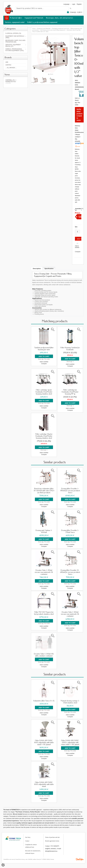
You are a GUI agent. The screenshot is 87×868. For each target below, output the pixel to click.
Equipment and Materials (34, 18)
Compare (78, 252)
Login (74, 4)
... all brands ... (11, 68)
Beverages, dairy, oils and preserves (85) (15, 41)
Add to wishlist (77, 247)
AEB (7, 62)
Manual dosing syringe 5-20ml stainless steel (70, 700)
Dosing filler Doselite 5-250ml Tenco (70, 531)
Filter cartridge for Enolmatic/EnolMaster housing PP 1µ (70, 392)
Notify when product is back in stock (79, 115)
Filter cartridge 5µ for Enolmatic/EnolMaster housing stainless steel (44, 392)
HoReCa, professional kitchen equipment (42, 22)
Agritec (8, 65)
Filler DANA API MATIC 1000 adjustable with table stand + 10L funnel (44, 741)
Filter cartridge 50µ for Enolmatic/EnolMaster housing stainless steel (44, 436)
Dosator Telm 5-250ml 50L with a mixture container (44, 654)
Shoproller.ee (80, 857)
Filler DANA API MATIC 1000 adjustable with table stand (44, 783)
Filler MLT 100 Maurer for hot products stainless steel (44, 612)
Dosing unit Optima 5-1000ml (44, 531)
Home (34, 28)
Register (79, 4)
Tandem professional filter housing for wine (44, 349)
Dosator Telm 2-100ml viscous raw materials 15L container (70, 613)
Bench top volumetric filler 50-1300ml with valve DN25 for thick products (44, 490)
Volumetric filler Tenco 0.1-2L (44, 699)
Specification (49, 269)
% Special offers (16, 18)
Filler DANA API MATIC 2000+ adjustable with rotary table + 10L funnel (70, 741)
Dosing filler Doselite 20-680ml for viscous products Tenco (70, 571)
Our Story (28, 835)
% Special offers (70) (13, 33)
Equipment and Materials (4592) (15, 37)
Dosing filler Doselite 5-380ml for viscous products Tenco (70, 490)
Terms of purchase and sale (52, 835)
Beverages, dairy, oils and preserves (59, 18)
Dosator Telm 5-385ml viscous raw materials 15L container (44, 571)
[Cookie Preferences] (3, 865)
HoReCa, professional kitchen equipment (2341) (15, 50)
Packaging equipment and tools (61, 28)
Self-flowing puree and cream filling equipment (53, 30)
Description (37, 269)
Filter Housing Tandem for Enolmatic (70, 349)
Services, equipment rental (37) (13, 45)
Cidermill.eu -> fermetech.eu (16, 81)
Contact (27, 839)
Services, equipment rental (15, 22)
